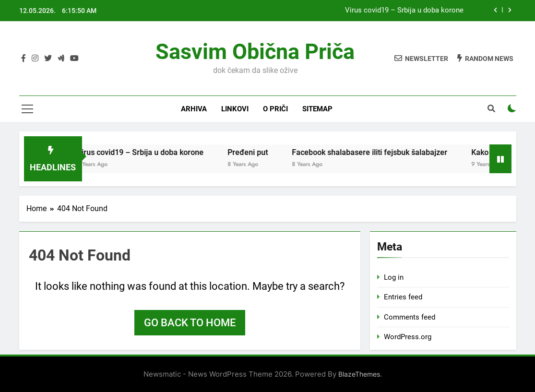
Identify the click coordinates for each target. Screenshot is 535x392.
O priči (275, 109)
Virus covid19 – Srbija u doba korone (404, 11)
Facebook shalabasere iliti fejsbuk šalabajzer (377, 152)
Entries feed (403, 297)
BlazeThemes (359, 374)
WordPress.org (408, 337)
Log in (394, 277)
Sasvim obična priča (255, 52)
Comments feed (410, 317)
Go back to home (190, 323)
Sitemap (317, 109)
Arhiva (194, 109)
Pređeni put (255, 152)
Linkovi (235, 109)
